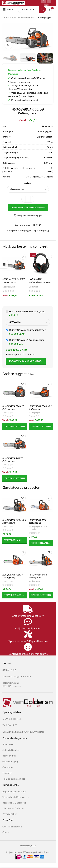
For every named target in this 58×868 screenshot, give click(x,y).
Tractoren (7, 773)
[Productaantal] (28, 199)
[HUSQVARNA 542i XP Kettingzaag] (15, 444)
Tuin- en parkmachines (23, 18)
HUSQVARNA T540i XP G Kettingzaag (41, 408)
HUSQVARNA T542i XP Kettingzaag (13, 408)
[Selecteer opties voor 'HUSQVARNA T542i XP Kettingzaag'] (15, 426)
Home (5, 18)
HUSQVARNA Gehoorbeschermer (40, 281)
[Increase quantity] (32, 199)
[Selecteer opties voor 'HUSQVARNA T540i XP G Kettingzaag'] (41, 426)
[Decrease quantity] (23, 199)
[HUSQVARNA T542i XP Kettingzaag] (15, 392)
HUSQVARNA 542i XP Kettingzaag (13, 460)
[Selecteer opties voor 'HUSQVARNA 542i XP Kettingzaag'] (15, 478)
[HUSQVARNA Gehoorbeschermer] (41, 264)
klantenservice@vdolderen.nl (17, 676)
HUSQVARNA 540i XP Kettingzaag (14, 281)
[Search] (32, 9)
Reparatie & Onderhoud (14, 803)
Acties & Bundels (11, 750)
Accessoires (8, 744)
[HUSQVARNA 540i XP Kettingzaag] (15, 264)
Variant (27, 183)
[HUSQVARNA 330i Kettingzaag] (41, 505)
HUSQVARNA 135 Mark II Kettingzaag (14, 522)
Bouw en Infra (9, 756)
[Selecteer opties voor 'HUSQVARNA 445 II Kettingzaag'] (41, 595)
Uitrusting (33, 287)
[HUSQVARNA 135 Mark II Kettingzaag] (15, 505)
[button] (15, 540)
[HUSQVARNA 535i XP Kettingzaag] (15, 560)
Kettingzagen (44, 18)
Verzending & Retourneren (16, 797)
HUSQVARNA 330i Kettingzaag (37, 522)
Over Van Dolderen (12, 827)
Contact (6, 832)
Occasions (8, 767)
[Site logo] (14, 3)
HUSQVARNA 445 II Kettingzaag (38, 576)
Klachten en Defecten (13, 808)
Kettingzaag (43, 231)
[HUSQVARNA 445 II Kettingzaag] (41, 560)
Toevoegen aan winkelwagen (28, 208)
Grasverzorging (10, 761)
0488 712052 (9, 670)
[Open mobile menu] (8, 9)
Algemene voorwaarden (14, 791)
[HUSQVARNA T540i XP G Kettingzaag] (41, 392)
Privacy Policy (10, 814)
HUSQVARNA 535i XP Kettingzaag (13, 576)
